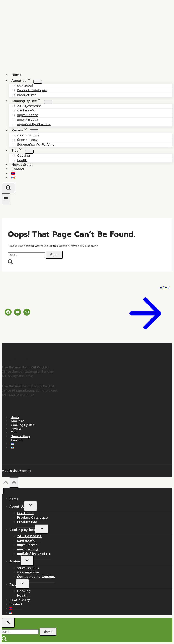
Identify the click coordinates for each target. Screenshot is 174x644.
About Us (18, 421)
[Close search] (8, 623)
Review (16, 429)
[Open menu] (6, 199)
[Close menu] (3, 491)
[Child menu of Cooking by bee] (48, 102)
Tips (14, 433)
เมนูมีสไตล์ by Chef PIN (34, 124)
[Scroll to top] (6, 483)
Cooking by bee (23, 425)
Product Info (27, 522)
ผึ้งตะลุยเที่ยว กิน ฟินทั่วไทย (36, 145)
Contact (18, 169)
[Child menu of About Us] (38, 82)
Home (15, 417)
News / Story (20, 436)
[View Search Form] (8, 188)
